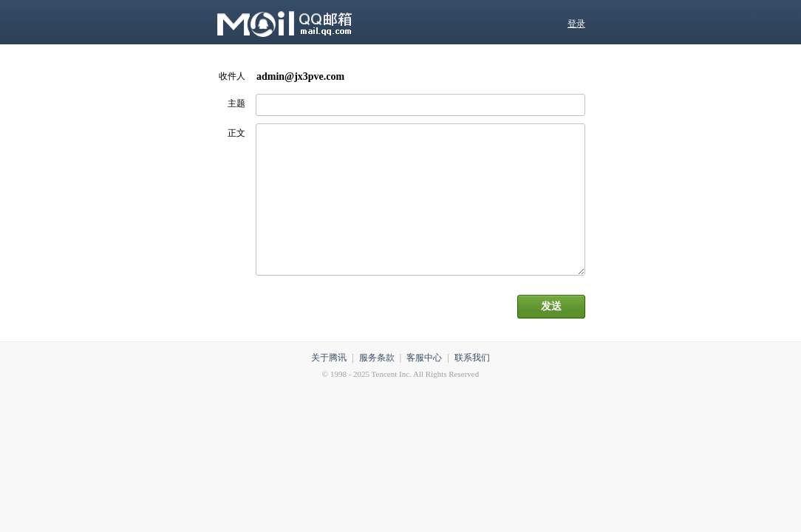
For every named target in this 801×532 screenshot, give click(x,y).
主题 (236, 103)
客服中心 (424, 358)
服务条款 (377, 358)
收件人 (232, 76)
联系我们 (472, 358)
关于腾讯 (329, 358)
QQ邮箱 (334, 22)
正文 (236, 133)
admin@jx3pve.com (300, 76)
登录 (576, 24)
